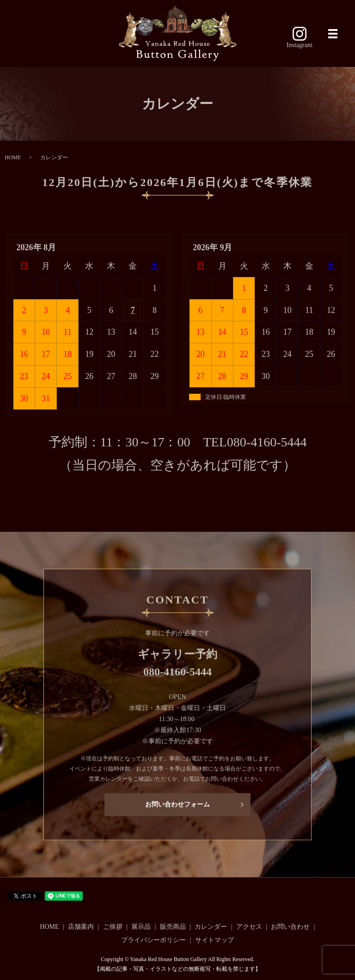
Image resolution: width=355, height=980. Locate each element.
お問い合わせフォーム (177, 809)
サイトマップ (214, 940)
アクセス (249, 927)
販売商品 (173, 927)
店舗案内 (81, 927)
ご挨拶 (113, 927)
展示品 (141, 927)
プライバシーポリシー (153, 940)
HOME (13, 157)
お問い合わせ (290, 927)
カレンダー (211, 927)
